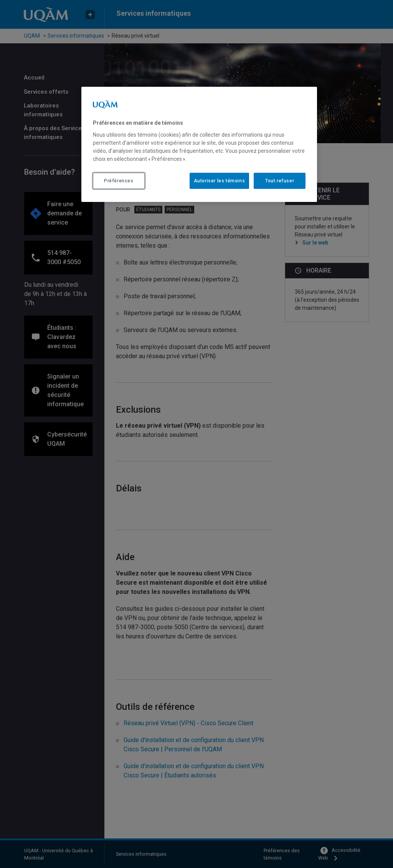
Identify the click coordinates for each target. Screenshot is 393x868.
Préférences (119, 181)
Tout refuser (280, 181)
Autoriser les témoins (220, 181)
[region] (199, 144)
